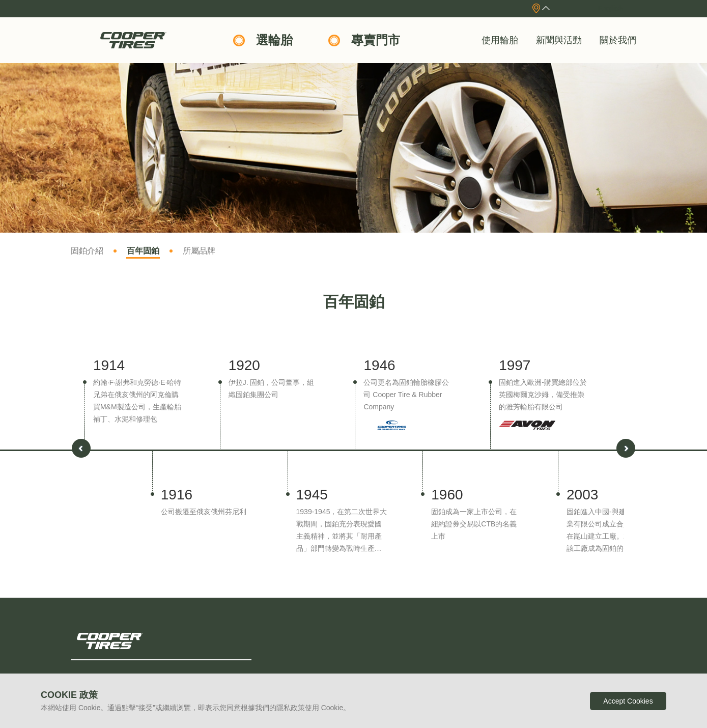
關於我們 (618, 40)
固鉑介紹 (87, 251)
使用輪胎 (500, 40)
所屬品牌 (199, 251)
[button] (626, 448)
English (611, 8)
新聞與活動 (559, 40)
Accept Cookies (628, 701)
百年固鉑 (143, 251)
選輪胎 (274, 40)
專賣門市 (376, 40)
